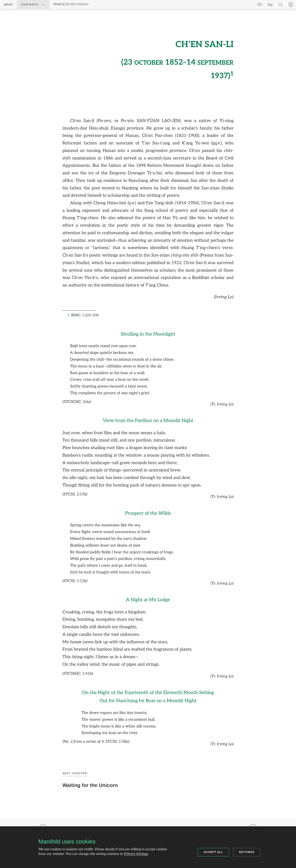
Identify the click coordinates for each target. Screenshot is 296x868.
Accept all (213, 852)
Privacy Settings (136, 854)
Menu (8, 4)
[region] (148, 391)
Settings (247, 852)
